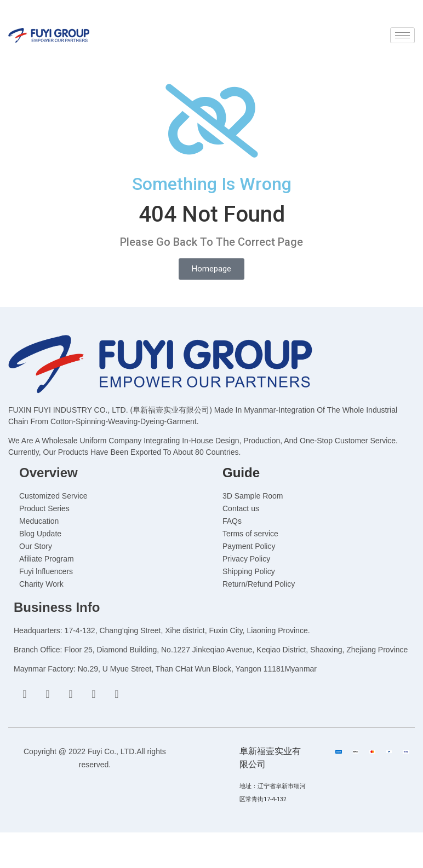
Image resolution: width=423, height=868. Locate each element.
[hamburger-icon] (402, 35)
